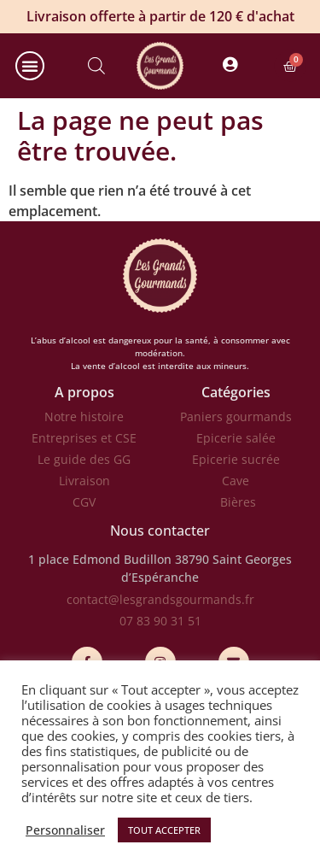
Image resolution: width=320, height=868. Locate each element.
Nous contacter (160, 531)
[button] (30, 66)
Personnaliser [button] (65, 830)
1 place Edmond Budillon (100, 559)
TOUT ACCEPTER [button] (164, 830)
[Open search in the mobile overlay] (96, 66)
